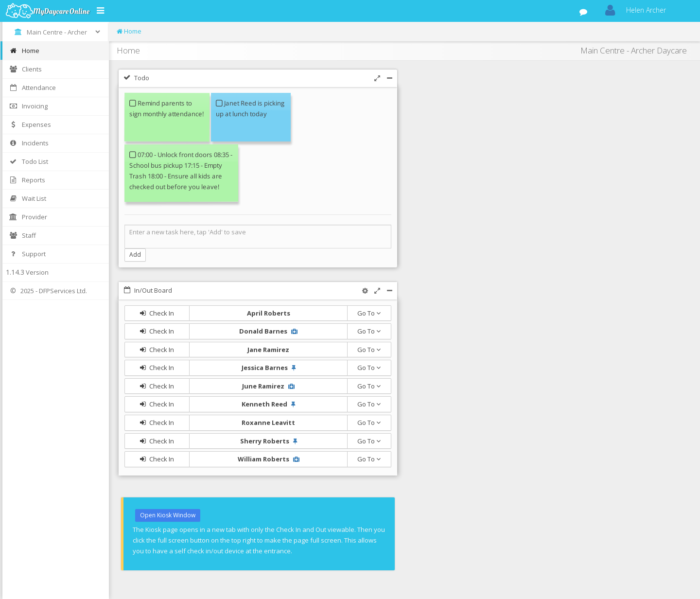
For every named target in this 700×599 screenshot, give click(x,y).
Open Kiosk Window (168, 515)
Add (135, 255)
